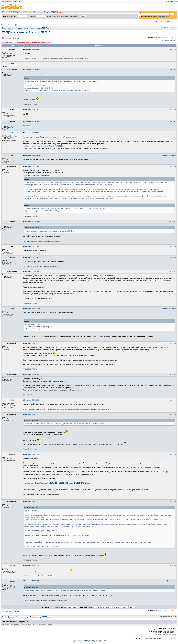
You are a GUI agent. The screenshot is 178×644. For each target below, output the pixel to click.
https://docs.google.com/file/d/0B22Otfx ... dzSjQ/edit (43, 211)
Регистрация (29, 12)
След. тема (172, 41)
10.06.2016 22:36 (33, 272)
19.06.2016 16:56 (33, 375)
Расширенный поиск (163, 16)
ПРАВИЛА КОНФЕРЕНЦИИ (11, 12)
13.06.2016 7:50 (32, 343)
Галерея (47, 12)
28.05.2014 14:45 (33, 70)
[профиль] (173, 49)
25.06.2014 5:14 (32, 155)
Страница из (163, 38)
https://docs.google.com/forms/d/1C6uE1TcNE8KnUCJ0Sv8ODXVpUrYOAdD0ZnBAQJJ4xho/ (56, 483)
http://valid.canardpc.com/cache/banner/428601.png (39, 576)
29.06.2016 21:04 (33, 414)
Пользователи (39, 12)
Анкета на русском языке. (33, 287)
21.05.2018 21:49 (33, 501)
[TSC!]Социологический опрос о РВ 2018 (26, 32)
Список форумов (8, 28)
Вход (22, 12)
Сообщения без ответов (8, 25)
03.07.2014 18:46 (33, 166)
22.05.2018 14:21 (33, 565)
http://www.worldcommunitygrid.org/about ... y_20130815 (43, 146)
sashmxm (12, 34)
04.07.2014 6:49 (32, 222)
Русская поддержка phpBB (82, 642)
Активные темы (20, 25)
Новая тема (8, 38)
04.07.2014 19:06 (33, 246)
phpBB (85, 641)
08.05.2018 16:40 (33, 454)
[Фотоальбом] (172, 155)
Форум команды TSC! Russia (40, 28)
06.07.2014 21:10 (33, 257)
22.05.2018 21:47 (33, 581)
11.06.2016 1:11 (32, 308)
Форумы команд (22, 28)
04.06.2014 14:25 (33, 122)
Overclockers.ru (6, 1)
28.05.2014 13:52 (33, 49)
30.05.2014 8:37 (32, 109)
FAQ (53, 12)
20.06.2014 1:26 (32, 133)
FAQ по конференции (172, 1)
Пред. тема (165, 41)
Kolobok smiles (95, 642)
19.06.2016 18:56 (33, 400)
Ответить (18, 38)
